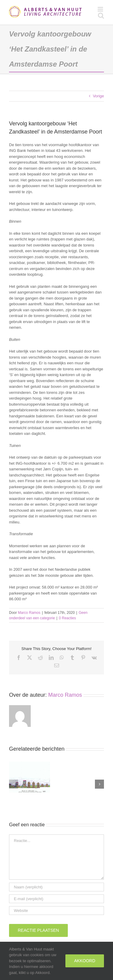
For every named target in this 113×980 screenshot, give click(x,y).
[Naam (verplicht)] (56, 887)
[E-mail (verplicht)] (56, 899)
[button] (14, 784)
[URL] (56, 911)
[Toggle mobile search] (101, 16)
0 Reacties (67, 618)
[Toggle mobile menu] (101, 9)
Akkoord (85, 961)
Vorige (98, 96)
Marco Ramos (29, 613)
